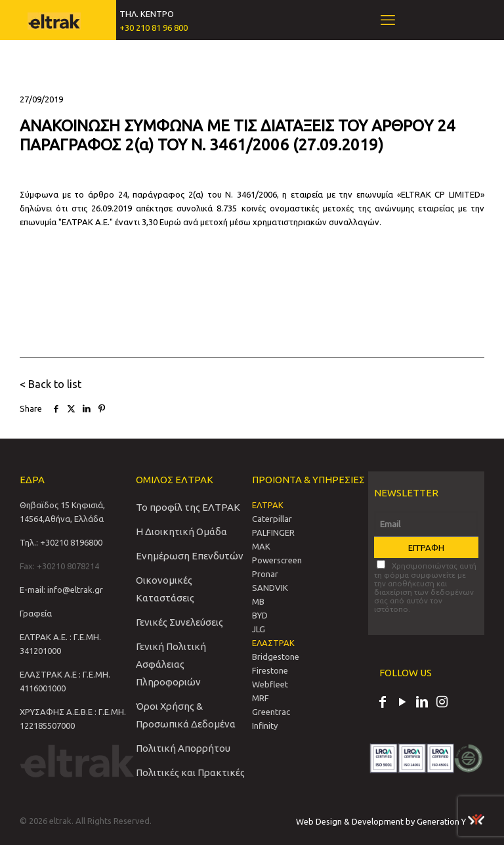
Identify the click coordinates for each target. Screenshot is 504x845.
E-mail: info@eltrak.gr (61, 590)
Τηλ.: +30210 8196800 (61, 542)
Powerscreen (277, 560)
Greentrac (271, 712)
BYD (260, 615)
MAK (261, 546)
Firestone (270, 670)
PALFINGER (273, 532)
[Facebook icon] (383, 703)
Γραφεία (36, 613)
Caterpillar (272, 519)
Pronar (265, 574)
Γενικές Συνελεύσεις (179, 622)
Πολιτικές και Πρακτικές (190, 772)
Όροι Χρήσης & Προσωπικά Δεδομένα (186, 715)
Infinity (265, 726)
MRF (261, 698)
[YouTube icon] (402, 703)
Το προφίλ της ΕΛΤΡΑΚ (188, 507)
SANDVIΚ (270, 588)
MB (258, 601)
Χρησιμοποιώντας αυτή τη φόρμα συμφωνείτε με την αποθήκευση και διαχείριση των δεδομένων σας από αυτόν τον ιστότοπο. (425, 587)
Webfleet (270, 684)
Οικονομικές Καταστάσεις (165, 589)
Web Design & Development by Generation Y (390, 821)
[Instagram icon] (442, 703)
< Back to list (51, 384)
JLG (259, 629)
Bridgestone (276, 657)
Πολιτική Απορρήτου (183, 748)
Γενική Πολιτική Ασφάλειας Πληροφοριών (171, 664)
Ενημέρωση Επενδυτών (190, 556)
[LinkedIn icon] (422, 703)
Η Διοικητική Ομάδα (181, 531)
